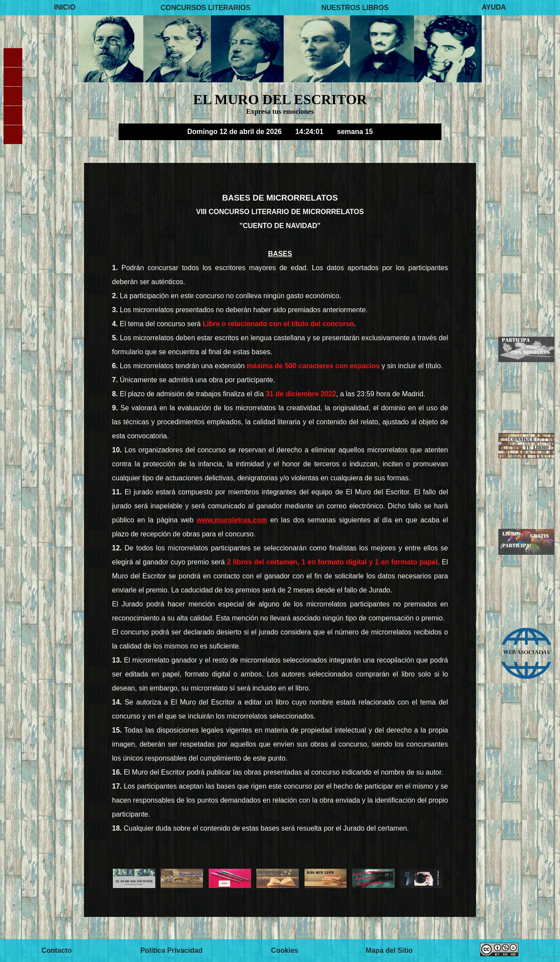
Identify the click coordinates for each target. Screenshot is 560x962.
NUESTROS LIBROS (355, 7)
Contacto (57, 950)
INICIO (65, 7)
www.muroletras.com (232, 520)
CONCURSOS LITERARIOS (205, 7)
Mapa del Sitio (389, 950)
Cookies (285, 950)
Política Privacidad (171, 950)
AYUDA (494, 7)
